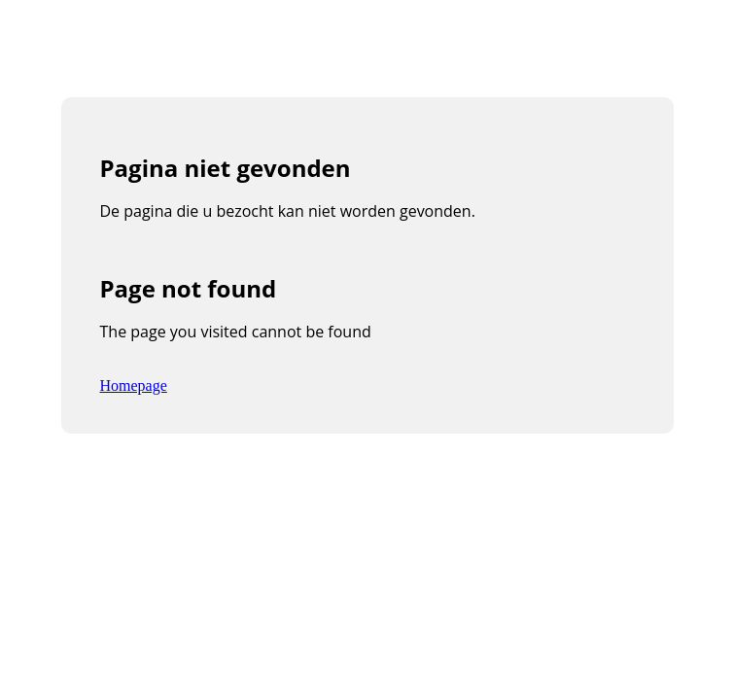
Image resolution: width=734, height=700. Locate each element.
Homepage (134, 385)
